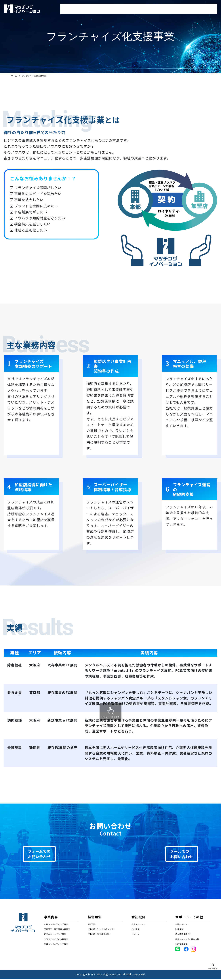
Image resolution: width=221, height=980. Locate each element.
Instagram (196, 950)
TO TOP (213, 966)
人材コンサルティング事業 (56, 925)
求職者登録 (121, 8)
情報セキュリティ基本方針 (187, 940)
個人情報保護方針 (183, 935)
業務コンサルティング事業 (56, 945)
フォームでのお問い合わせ (47, 854)
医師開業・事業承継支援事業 (57, 930)
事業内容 (92, 8)
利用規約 (179, 930)
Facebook (189, 950)
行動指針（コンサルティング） (102, 930)
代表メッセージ (139, 925)
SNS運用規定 (181, 945)
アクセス (135, 935)
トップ (67, 8)
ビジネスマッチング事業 (55, 935)
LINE (178, 950)
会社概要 (176, 8)
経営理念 (149, 8)
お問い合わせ (206, 8)
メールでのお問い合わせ (174, 854)
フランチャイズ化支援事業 (56, 940)
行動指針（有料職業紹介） (100, 935)
